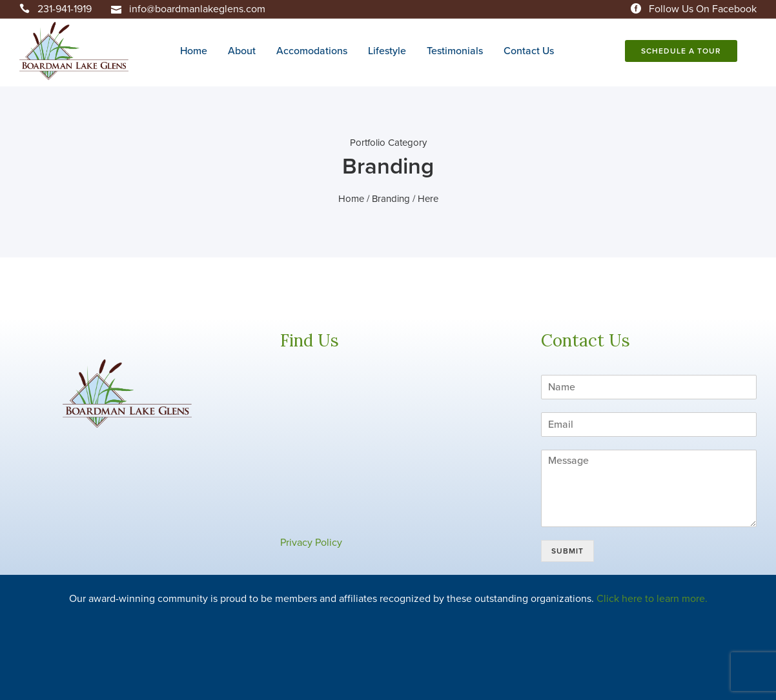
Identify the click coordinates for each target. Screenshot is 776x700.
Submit (567, 551)
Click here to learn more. (652, 599)
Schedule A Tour (681, 51)
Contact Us (529, 51)
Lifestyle (387, 51)
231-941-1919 (65, 9)
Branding (391, 199)
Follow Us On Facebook (703, 9)
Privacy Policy (311, 543)
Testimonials (455, 51)
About (242, 51)
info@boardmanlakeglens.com (197, 9)
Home (194, 51)
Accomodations (312, 51)
